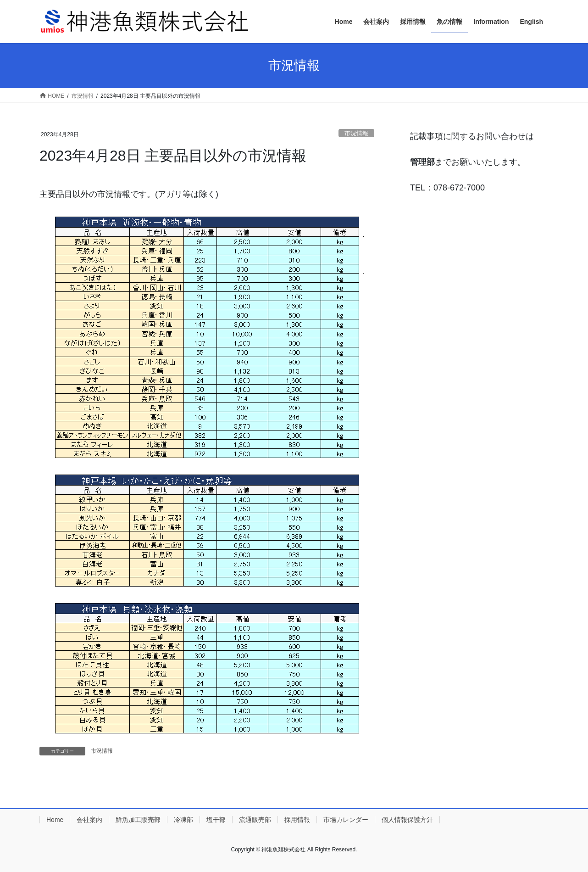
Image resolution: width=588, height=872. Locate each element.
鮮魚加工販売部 (138, 820)
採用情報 (297, 820)
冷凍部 (183, 820)
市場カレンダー (346, 820)
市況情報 (356, 133)
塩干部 (216, 820)
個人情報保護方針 (407, 820)
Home (55, 820)
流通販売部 (255, 820)
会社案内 (89, 820)
